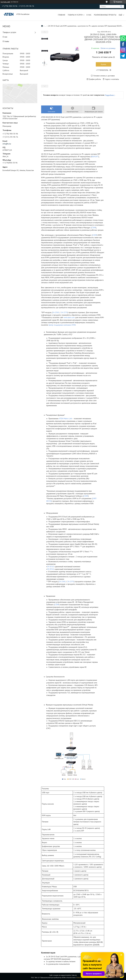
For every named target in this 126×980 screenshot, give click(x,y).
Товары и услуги (75, 15)
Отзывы (6, 41)
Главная (62, 15)
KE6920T (95, 157)
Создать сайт (5, 2)
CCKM (94, 228)
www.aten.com (69, 317)
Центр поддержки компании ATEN (62, 325)
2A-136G (56, 312)
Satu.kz (74, 975)
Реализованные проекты (105, 15)
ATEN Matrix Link (65, 419)
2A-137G (64, 312)
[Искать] (121, 7)
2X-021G (51, 567)
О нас (89, 15)
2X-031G (51, 569)
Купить (103, 64)
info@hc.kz (7, 144)
